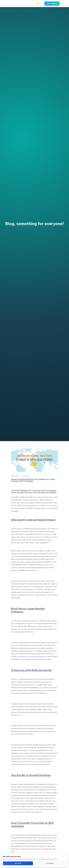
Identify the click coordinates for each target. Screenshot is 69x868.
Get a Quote (52, 3)
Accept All (18, 863)
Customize (50, 863)
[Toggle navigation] (38, 4)
